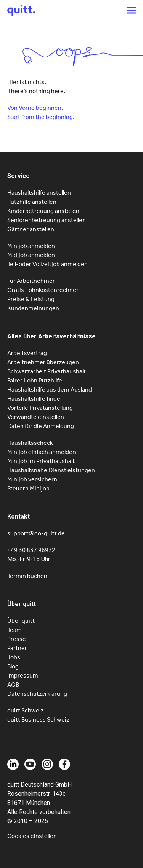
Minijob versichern (32, 479)
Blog (13, 666)
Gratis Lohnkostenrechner (43, 290)
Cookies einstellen (32, 836)
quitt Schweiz (26, 710)
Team (14, 630)
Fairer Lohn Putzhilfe (35, 380)
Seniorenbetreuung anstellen (47, 220)
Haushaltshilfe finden (35, 399)
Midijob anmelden (31, 255)
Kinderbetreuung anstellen (43, 211)
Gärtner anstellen (31, 229)
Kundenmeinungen (33, 308)
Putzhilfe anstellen (32, 202)
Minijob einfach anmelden (42, 452)
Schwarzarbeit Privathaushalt (47, 371)
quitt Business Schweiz (38, 720)
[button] (132, 10)
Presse (17, 639)
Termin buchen (27, 576)
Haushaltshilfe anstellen (39, 193)
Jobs (14, 657)
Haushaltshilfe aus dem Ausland (50, 390)
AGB (13, 685)
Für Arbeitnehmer (31, 281)
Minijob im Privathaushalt (41, 461)
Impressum (23, 675)
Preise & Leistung (31, 299)
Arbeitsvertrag (27, 353)
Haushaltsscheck (30, 443)
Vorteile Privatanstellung (40, 408)
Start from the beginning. (41, 117)
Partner (17, 648)
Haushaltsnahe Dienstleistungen (51, 470)
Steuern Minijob (28, 488)
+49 (31, 550)
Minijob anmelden (31, 246)
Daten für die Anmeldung (41, 426)
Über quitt (21, 621)
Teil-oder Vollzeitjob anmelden (47, 264)
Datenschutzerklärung (37, 694)
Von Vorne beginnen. (35, 108)
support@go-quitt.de (36, 533)
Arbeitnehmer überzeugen (43, 362)
